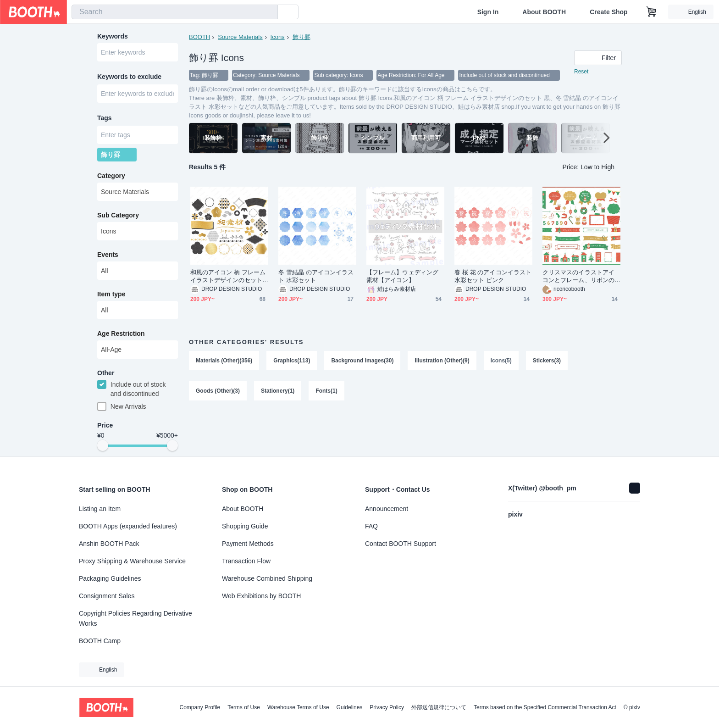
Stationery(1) (278, 391)
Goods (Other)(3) (218, 391)
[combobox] (175, 12)
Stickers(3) (547, 361)
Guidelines (350, 707)
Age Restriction (121, 333)
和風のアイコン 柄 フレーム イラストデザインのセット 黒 (228, 276)
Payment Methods (248, 544)
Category (111, 176)
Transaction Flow (246, 561)
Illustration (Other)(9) (442, 361)
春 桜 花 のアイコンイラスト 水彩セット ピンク (493, 276)
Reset (581, 72)
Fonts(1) (326, 391)
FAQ (371, 526)
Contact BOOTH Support (401, 544)
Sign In (488, 12)
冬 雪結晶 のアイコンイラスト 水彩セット (316, 276)
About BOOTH (544, 12)
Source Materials (240, 37)
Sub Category (118, 215)
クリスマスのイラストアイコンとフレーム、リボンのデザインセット (578, 276)
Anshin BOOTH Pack (109, 544)
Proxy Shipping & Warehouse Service (132, 561)
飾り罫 (301, 37)
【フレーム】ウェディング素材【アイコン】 (402, 276)
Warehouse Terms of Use (298, 707)
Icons (278, 37)
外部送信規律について (439, 707)
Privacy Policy (387, 707)
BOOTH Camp (100, 641)
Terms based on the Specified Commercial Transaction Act (545, 707)
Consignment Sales (107, 596)
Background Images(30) (362, 361)
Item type (111, 294)
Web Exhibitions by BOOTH (261, 596)
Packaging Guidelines (110, 578)
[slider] (103, 446)
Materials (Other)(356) (224, 361)
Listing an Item (100, 509)
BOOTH (199, 37)
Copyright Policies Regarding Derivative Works (136, 618)
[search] (269, 12)
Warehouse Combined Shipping (267, 578)
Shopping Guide (245, 526)
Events (108, 255)
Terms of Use (244, 707)
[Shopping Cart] (652, 12)
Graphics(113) (292, 361)
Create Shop (608, 12)
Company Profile (200, 707)
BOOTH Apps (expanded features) (128, 526)
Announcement (387, 509)
